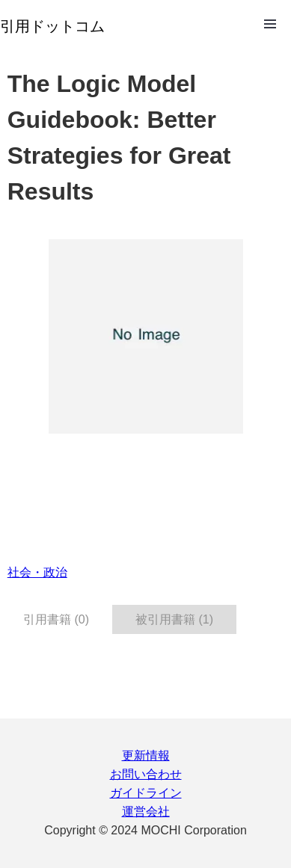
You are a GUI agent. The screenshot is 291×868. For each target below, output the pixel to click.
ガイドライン (146, 793)
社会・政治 (37, 572)
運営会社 (146, 812)
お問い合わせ (146, 774)
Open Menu (270, 24)
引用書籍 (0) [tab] (56, 619)
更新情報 (146, 755)
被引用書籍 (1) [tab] (174, 619)
